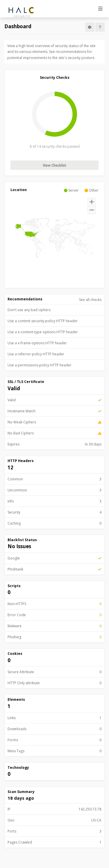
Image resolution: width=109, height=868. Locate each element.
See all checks (90, 300)
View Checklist (54, 165)
